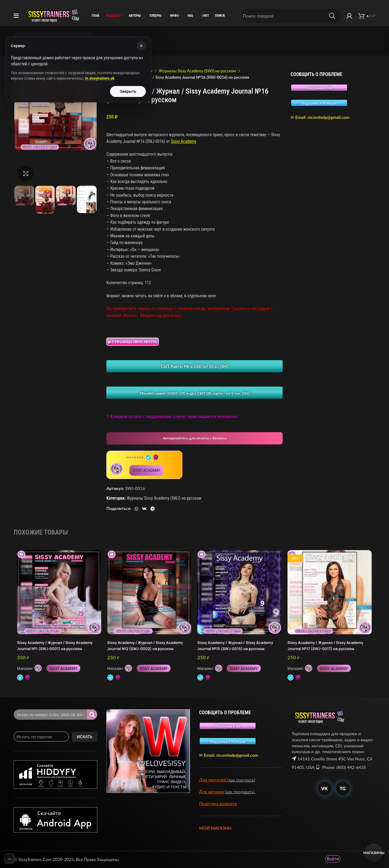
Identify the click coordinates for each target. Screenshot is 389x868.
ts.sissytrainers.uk (100, 78)
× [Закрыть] (141, 46)
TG (343, 788)
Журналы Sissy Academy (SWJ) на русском (198, 71)
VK (324, 788)
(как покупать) (241, 780)
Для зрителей (213, 780)
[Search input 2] (51, 715)
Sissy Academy (183, 141)
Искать (85, 737)
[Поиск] (291, 16)
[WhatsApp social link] (136, 509)
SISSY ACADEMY (146, 470)
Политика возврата (218, 803)
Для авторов (212, 792)
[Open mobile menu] (16, 16)
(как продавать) (240, 792)
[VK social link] (144, 509)
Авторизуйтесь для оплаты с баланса (195, 438)
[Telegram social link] (153, 509)
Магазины (374, 853)
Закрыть (128, 91)
